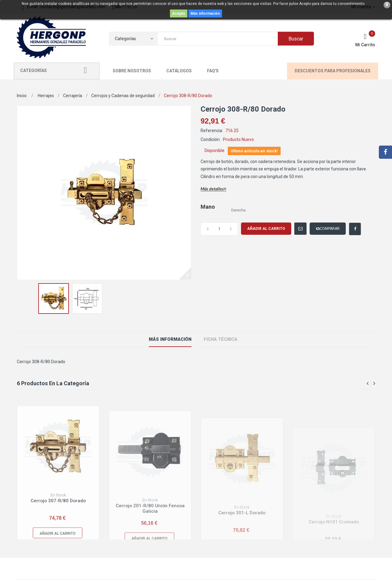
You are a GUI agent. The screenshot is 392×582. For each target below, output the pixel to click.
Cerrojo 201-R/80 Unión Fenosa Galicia (150, 535)
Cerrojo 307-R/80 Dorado (58, 525)
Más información (205, 13)
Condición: (211, 139)
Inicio (22, 96)
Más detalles (213, 189)
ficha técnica (220, 340)
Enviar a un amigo (296, 226)
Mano (208, 207)
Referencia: (212, 131)
